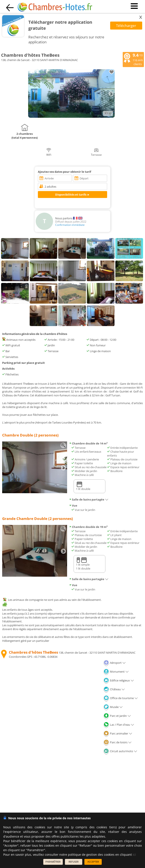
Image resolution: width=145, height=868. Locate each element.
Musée (113, 707)
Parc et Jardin (117, 716)
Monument (116, 672)
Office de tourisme (121, 698)
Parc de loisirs (117, 742)
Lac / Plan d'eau (119, 725)
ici (134, 855)
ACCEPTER (93, 862)
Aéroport (114, 663)
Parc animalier (118, 733)
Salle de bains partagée (89, 499)
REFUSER (74, 862)
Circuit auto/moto (120, 751)
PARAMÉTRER (53, 862)
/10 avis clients (133, 59)
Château (114, 689)
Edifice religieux (119, 680)
